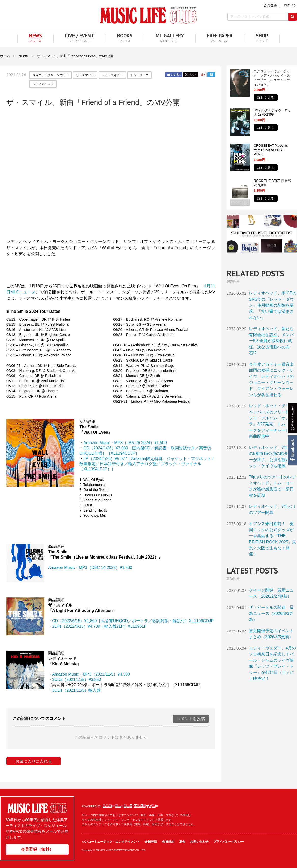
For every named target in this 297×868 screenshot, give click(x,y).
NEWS (23, 56)
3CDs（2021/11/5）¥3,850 (77, 679)
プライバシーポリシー (229, 842)
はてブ (211, 75)
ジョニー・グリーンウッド (51, 75)
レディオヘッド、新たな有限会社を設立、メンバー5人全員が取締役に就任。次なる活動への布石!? (271, 341)
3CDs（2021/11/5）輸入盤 (76, 690)
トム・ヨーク (139, 75)
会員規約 (168, 842)
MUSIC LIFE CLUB (148, 15)
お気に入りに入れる (34, 761)
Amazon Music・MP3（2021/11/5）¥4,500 (91, 674)
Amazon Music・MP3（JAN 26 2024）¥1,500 (125, 443)
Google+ (203, 75)
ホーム (5, 56)
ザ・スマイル (85, 75)
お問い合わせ (199, 842)
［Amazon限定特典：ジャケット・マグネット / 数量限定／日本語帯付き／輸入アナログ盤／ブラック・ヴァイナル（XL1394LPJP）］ (146, 464)
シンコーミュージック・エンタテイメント (130, 806)
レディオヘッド (43, 84)
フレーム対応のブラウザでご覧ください (111, 172)
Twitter (191, 75)
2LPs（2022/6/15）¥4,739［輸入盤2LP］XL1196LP (99, 626)
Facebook (292, 450)
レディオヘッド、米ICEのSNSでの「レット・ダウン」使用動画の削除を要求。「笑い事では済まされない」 (273, 305)
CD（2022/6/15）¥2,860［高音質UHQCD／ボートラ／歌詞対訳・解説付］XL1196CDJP (133, 621)
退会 (182, 842)
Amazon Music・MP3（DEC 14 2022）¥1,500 (90, 568)
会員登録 (151, 842)
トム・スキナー (112, 75)
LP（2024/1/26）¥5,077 (105, 459)
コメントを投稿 (191, 719)
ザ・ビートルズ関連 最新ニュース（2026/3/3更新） (271, 613)
